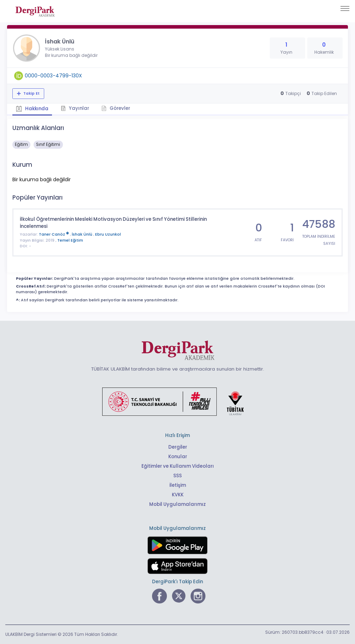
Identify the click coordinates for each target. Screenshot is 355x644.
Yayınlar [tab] (75, 108)
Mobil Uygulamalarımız (177, 504)
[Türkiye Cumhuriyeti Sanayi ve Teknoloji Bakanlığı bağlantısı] (177, 401)
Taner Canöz (54, 234)
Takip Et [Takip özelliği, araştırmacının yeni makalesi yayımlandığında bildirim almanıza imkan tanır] (31, 93)
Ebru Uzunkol (108, 234)
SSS (177, 476)
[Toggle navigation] (345, 8)
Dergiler (178, 447)
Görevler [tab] (116, 108)
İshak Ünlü (83, 234)
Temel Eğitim (70, 240)
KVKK (178, 495)
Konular (178, 457)
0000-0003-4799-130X (53, 76)
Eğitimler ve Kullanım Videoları (178, 466)
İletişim (178, 485)
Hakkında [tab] (32, 109)
